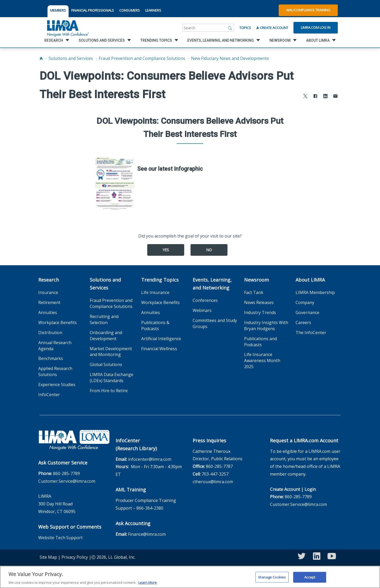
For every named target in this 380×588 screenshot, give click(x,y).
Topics (245, 28)
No (209, 250)
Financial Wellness (159, 349)
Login (310, 489)
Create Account (272, 28)
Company (305, 302)
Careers (303, 323)
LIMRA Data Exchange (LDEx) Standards (111, 378)
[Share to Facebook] (315, 97)
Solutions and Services (71, 58)
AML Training (131, 490)
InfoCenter (49, 395)
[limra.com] (68, 28)
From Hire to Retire (109, 391)
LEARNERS (153, 10)
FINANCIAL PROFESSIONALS (93, 10)
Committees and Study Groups (215, 323)
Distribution (50, 333)
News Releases (259, 302)
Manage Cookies (272, 580)
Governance (307, 312)
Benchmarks (51, 358)
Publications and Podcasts (260, 342)
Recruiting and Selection (104, 319)
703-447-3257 (215, 474)
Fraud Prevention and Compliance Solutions (142, 58)
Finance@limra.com (147, 534)
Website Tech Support (60, 538)
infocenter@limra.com (150, 459)
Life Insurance (155, 292)
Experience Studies (57, 385)
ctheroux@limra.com (213, 482)
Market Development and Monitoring (111, 352)
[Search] (230, 28)
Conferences (205, 300)
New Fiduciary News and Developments (230, 58)
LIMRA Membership (315, 292)
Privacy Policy (75, 557)
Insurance (48, 292)
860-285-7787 (219, 466)
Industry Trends (260, 312)
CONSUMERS (130, 10)
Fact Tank (254, 292)
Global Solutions (106, 364)
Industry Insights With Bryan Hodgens (266, 326)
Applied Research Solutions (55, 371)
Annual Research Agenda (55, 346)
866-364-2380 (150, 508)
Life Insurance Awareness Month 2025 (262, 361)
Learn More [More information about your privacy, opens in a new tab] (148, 585)
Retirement (49, 302)
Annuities (48, 312)
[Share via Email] (335, 97)
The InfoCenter (311, 333)
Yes (166, 250)
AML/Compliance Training (308, 10)
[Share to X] (305, 97)
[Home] (41, 58)
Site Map (48, 557)
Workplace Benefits (58, 323)
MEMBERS (58, 10)
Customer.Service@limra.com (67, 481)
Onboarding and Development (106, 336)
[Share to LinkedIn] (325, 97)
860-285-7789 (66, 473)
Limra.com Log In (316, 27)
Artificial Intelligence (161, 339)
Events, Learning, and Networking (212, 284)
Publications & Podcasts (155, 326)
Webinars (202, 310)
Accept (310, 580)
